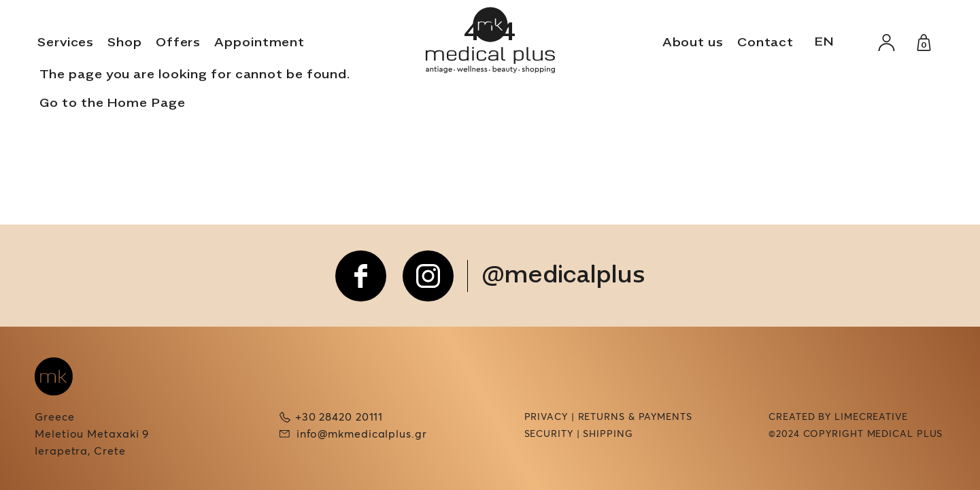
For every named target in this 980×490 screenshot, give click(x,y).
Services (66, 43)
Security (549, 434)
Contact (765, 43)
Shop (125, 43)
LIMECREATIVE (871, 417)
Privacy (546, 417)
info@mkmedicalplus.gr (362, 434)
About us (693, 43)
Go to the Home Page (113, 103)
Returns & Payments (635, 417)
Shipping (608, 434)
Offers (178, 43)
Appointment (259, 43)
